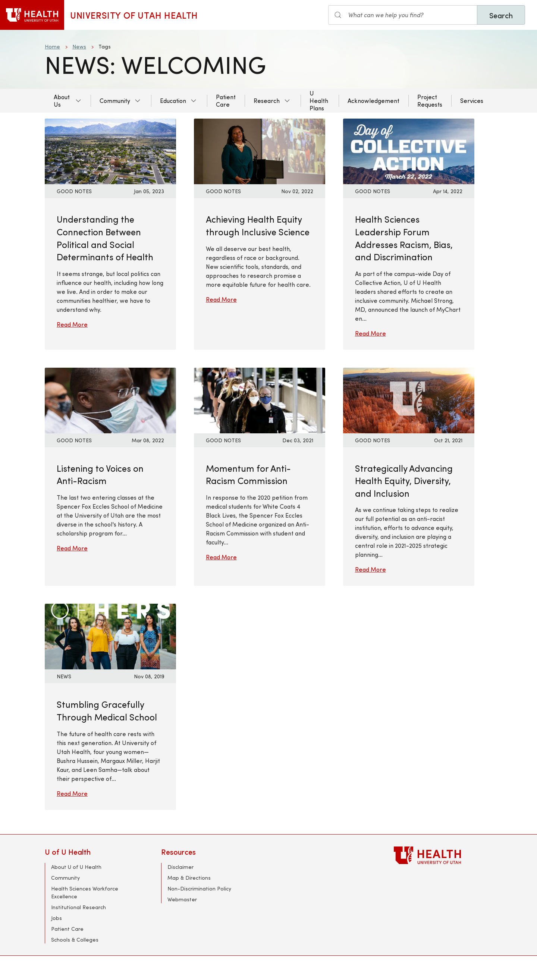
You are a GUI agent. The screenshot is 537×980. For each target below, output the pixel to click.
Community (115, 100)
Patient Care (226, 100)
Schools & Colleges (75, 940)
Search (501, 15)
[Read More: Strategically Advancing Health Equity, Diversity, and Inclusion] (409, 399)
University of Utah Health (134, 15)
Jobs (56, 918)
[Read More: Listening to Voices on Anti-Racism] (110, 399)
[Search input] (403, 15)
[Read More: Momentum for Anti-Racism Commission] (260, 399)
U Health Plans (319, 100)
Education (173, 100)
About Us (62, 100)
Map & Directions (189, 878)
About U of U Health (76, 867)
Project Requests (430, 100)
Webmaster (182, 899)
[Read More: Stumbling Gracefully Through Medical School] (110, 636)
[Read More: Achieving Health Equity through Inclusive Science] (260, 150)
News (79, 46)
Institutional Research (78, 907)
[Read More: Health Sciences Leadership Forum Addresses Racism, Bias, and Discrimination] (409, 150)
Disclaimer (180, 867)
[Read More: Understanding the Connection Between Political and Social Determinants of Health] (110, 150)
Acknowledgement (373, 100)
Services (472, 100)
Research (267, 100)
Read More (72, 324)
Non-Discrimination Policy (199, 888)
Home (52, 46)
